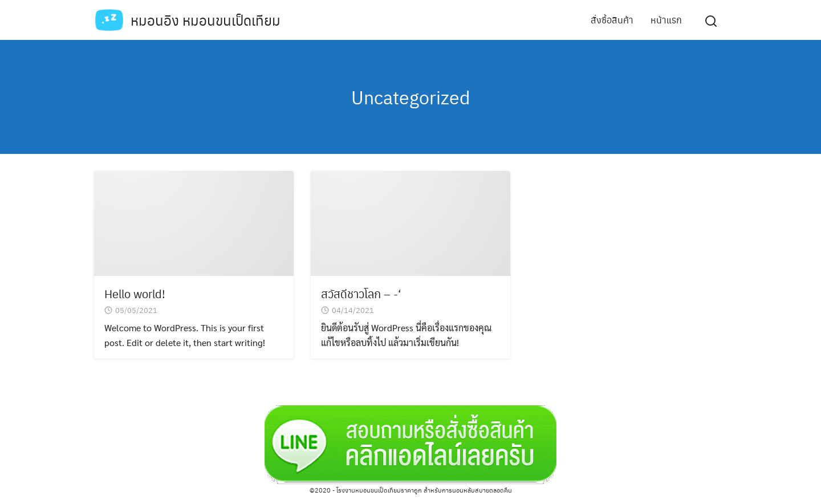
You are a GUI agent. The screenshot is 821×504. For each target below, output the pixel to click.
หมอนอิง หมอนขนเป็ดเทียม (206, 20)
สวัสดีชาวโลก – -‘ (361, 294)
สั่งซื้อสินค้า (612, 20)
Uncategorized (411, 97)
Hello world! (135, 294)
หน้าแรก (666, 20)
